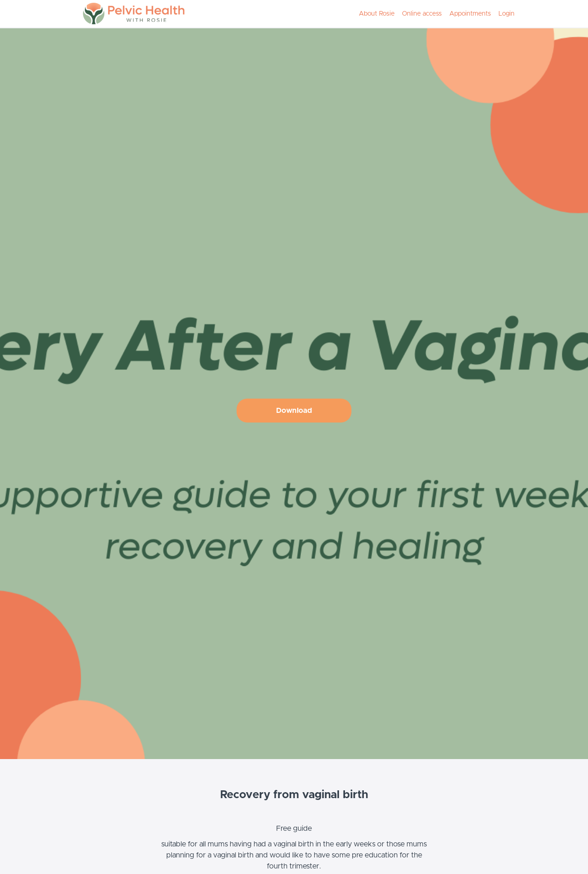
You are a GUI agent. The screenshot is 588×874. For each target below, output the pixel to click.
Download (294, 411)
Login (506, 14)
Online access (422, 14)
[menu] (433, 14)
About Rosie (377, 14)
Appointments (470, 14)
